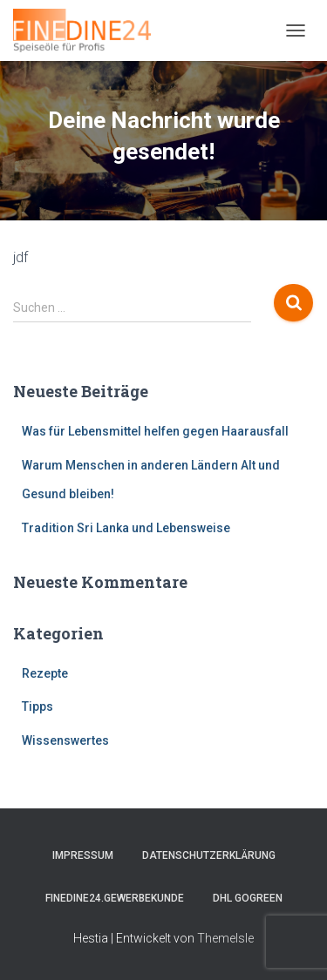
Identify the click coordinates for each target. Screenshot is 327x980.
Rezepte (45, 673)
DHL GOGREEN (248, 898)
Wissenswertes (65, 740)
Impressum (83, 855)
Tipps (37, 706)
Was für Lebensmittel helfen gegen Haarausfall (155, 431)
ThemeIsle (225, 938)
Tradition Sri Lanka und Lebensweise (126, 528)
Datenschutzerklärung (209, 855)
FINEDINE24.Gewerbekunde (115, 898)
